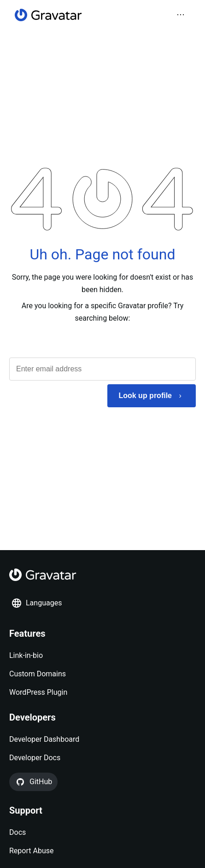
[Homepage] (48, 15)
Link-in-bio (26, 655)
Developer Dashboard (44, 739)
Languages (36, 603)
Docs (18, 832)
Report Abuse (31, 851)
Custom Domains (38, 674)
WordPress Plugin (38, 692)
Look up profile (145, 396)
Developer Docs (35, 758)
